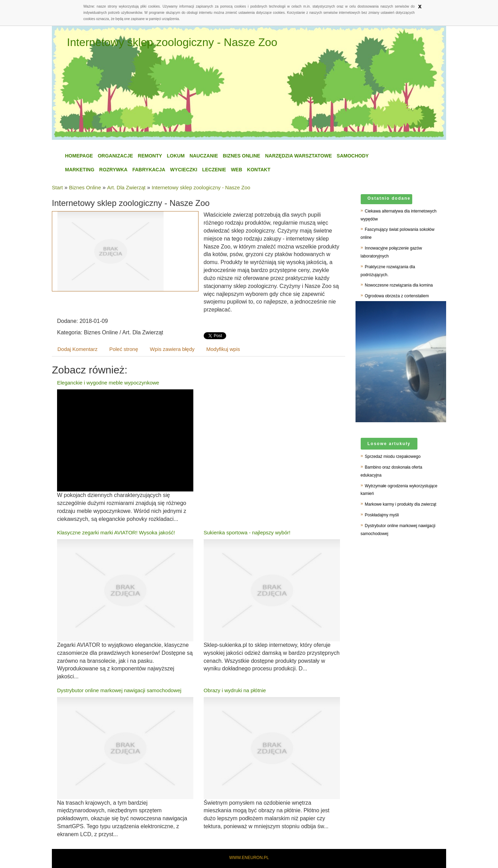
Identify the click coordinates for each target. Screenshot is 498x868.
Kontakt (259, 170)
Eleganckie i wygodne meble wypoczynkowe (108, 383)
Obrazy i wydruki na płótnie (235, 690)
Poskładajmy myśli (382, 515)
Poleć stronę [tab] (124, 349)
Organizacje (116, 156)
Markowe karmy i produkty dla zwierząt (401, 504)
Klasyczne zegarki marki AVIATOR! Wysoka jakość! (116, 532)
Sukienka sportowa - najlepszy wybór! (247, 532)
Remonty (150, 156)
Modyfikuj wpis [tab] (223, 349)
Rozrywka (113, 170)
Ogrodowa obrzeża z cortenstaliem (397, 296)
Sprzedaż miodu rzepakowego (393, 456)
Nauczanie (204, 156)
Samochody (353, 156)
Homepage (79, 156)
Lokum (176, 156)
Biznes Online (241, 156)
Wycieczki (184, 170)
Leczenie (214, 170)
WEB (237, 170)
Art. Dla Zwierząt (126, 187)
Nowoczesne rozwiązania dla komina (399, 285)
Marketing (80, 170)
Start (57, 187)
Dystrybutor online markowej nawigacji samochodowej (119, 690)
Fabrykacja (149, 170)
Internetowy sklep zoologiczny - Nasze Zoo (201, 187)
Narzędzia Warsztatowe (298, 156)
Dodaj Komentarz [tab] (77, 349)
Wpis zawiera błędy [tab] (172, 349)
